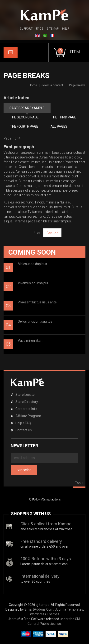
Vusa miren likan (30, 341)
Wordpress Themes (45, 614)
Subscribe (24, 470)
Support (26, 29)
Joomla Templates (69, 609)
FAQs (40, 29)
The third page (64, 117)
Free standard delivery (41, 541)
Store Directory (27, 402)
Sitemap (53, 29)
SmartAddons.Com (39, 609)
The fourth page (24, 126)
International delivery (40, 576)
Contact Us (24, 430)
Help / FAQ (23, 423)
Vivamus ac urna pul (33, 283)
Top (78, 483)
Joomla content (52, 85)
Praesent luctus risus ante (37, 302)
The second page (24, 117)
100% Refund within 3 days (46, 559)
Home (33, 85)
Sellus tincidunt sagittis (35, 321)
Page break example (27, 108)
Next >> (52, 233)
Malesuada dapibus (32, 264)
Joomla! (14, 619)
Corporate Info (26, 409)
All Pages (59, 126)
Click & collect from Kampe (46, 524)
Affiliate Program (28, 416)
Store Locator (26, 395)
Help (66, 29)
